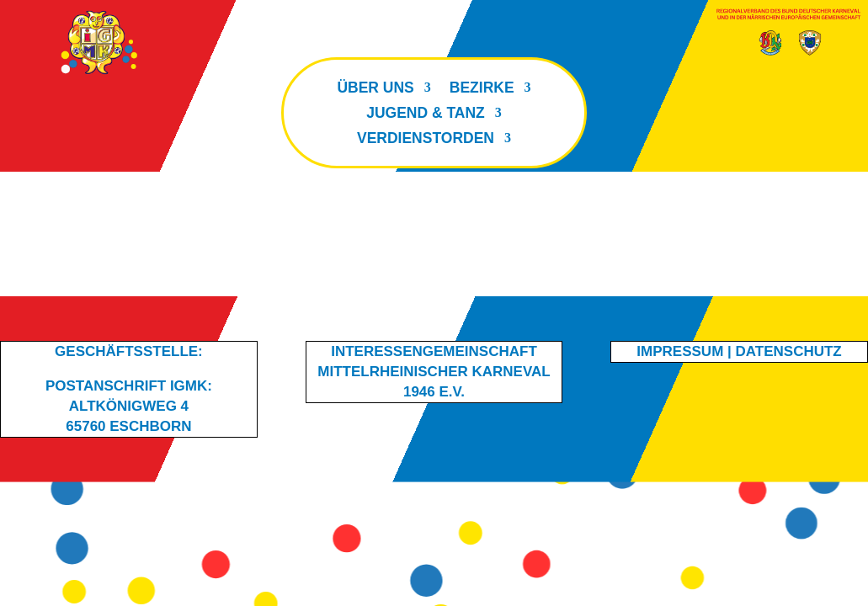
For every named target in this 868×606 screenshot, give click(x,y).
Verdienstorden (426, 139)
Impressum (680, 351)
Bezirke (482, 89)
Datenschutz (789, 351)
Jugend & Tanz (426, 114)
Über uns (375, 89)
